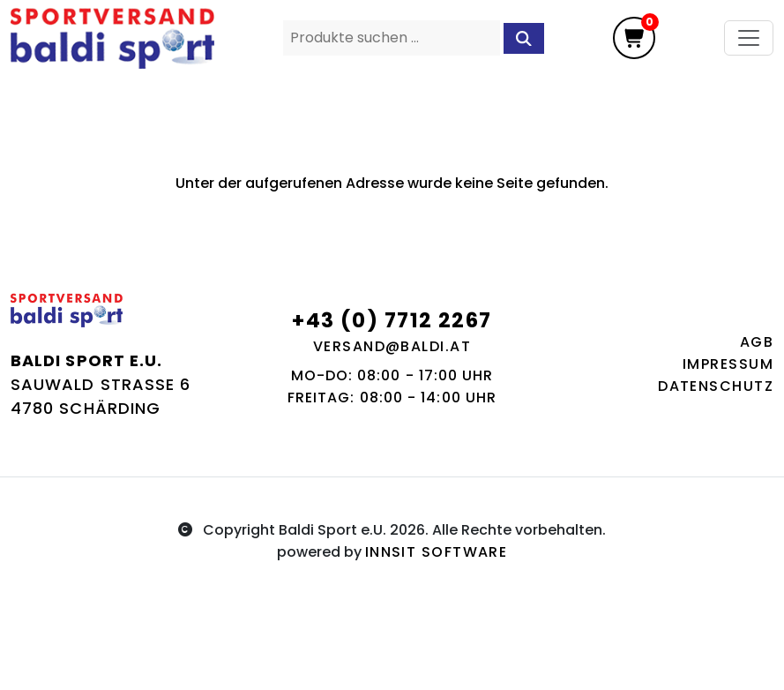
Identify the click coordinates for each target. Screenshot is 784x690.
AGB (757, 342)
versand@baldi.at (392, 346)
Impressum (728, 364)
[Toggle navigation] (749, 38)
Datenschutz (716, 386)
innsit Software (437, 552)
